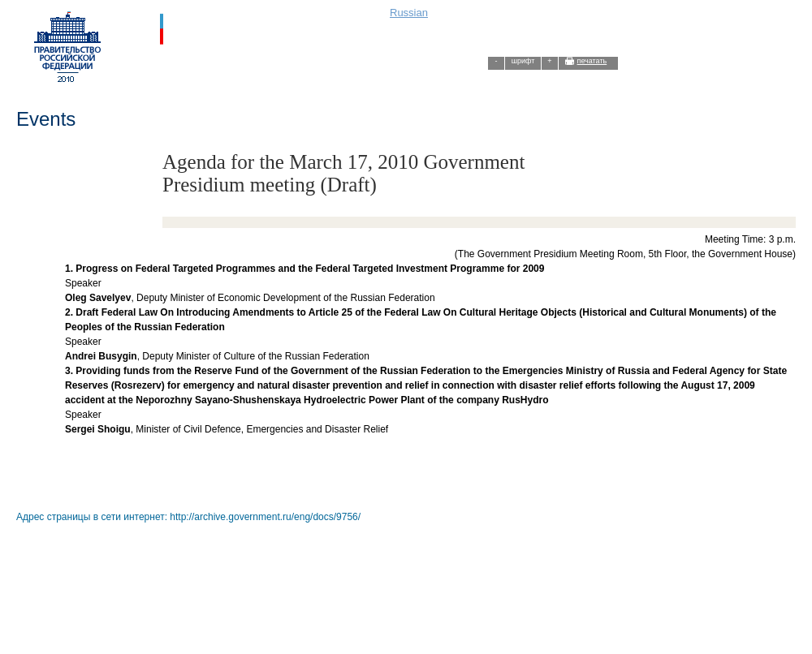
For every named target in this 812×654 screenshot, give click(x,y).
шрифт (523, 61)
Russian (409, 13)
